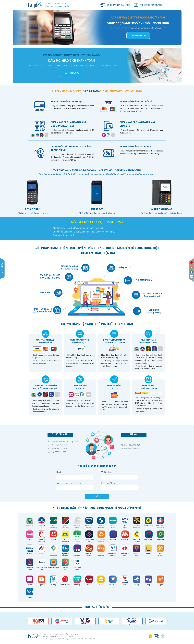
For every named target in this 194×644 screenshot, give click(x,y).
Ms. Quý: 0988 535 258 (57, 452)
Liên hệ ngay (2, 274)
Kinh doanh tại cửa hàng (118, 5)
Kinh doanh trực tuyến (151, 5)
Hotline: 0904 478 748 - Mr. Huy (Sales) (63, 442)
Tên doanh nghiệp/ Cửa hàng (69, 483)
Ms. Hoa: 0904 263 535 (130, 449)
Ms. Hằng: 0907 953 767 (57, 445)
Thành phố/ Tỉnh (108, 483)
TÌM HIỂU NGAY (138, 36)
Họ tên (59, 472)
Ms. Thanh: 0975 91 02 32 (58, 449)
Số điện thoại (106, 472)
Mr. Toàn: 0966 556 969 (130, 445)
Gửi (97, 497)
